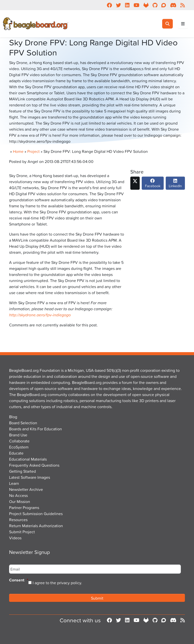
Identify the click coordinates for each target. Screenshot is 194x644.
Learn (14, 483)
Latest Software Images (30, 477)
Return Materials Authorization (36, 526)
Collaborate (19, 441)
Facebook (153, 185)
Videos (15, 538)
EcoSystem (19, 447)
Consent (19, 580)
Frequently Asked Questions (34, 465)
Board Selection (23, 423)
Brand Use (18, 435)
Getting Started (22, 471)
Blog (13, 417)
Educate (16, 453)
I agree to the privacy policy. (57, 583)
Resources (18, 520)
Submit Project (22, 532)
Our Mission (20, 501)
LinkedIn (175, 185)
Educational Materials (28, 459)
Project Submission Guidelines (36, 514)
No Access (18, 495)
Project (33, 151)
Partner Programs (24, 508)
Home (18, 151)
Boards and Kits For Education (35, 429)
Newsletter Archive (26, 489)
